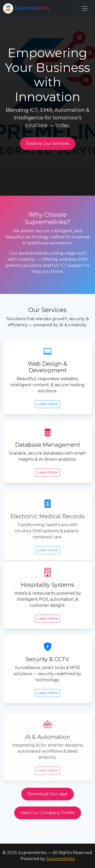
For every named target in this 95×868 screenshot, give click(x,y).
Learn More (48, 406)
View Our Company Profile (48, 813)
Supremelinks (61, 859)
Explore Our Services (48, 143)
